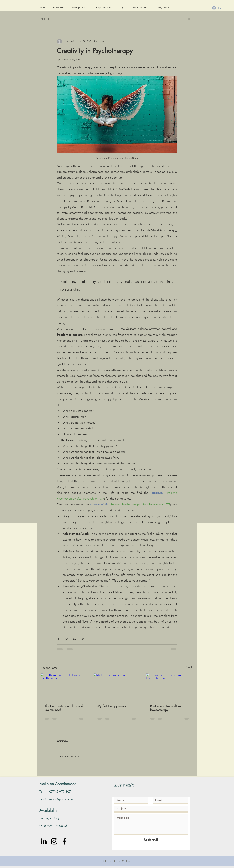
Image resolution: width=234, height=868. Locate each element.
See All (190, 667)
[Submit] (151, 840)
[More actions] (175, 41)
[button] (189, 19)
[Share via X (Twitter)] (66, 639)
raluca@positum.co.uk (63, 799)
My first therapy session (112, 706)
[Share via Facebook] (58, 639)
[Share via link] (82, 639)
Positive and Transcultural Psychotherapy (166, 708)
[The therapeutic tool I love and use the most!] (64, 687)
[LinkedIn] (44, 841)
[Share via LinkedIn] (74, 639)
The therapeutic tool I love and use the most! (64, 708)
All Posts (45, 19)
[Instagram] (54, 841)
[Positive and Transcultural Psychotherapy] (170, 687)
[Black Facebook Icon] (65, 841)
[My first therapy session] (117, 687)
